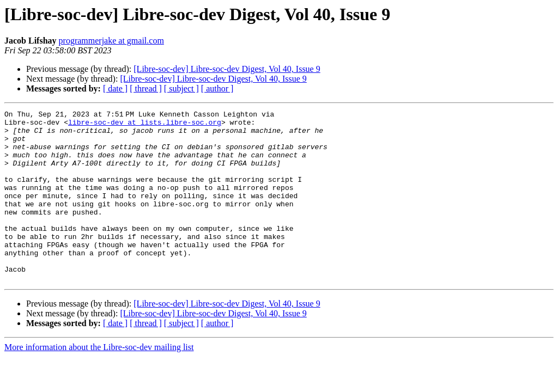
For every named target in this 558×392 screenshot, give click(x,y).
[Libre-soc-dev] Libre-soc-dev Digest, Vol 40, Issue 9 (227, 69)
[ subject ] (181, 88)
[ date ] (115, 88)
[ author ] (217, 88)
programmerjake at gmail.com (111, 41)
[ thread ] (146, 88)
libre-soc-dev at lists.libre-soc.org (145, 125)
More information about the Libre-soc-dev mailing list (99, 381)
